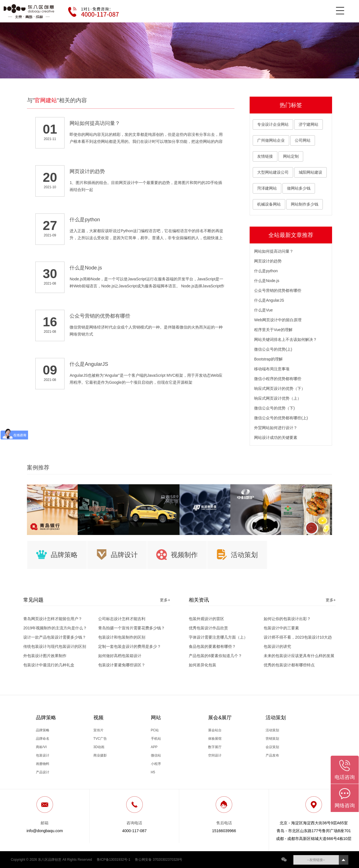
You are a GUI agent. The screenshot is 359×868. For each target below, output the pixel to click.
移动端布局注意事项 (272, 369)
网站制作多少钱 (305, 204)
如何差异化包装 (202, 665)
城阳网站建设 (310, 172)
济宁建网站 (309, 124)
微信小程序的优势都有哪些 (278, 379)
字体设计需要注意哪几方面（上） (218, 637)
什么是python (266, 271)
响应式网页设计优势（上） (278, 398)
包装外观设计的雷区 (206, 619)
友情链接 (265, 156)
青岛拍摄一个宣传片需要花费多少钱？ (132, 628)
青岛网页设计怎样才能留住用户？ (53, 619)
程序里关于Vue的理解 (273, 330)
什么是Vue (263, 310)
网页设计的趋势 (268, 261)
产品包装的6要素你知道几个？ (215, 656)
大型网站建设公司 (273, 172)
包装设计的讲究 (277, 646)
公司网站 (303, 140)
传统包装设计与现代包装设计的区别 (55, 646)
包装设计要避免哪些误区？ (122, 665)
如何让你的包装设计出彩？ (287, 619)
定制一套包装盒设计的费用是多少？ (130, 646)
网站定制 (291, 156)
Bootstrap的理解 (268, 359)
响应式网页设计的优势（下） (280, 388)
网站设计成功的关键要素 (276, 438)
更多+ (165, 600)
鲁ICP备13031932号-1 (114, 860)
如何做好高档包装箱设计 (120, 656)
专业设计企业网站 (273, 124)
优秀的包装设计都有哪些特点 (289, 665)
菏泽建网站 (267, 188)
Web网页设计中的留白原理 (278, 320)
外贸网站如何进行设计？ (276, 428)
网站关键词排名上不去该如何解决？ (286, 339)
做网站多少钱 (299, 188)
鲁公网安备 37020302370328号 (159, 860)
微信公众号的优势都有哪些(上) (281, 418)
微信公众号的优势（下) (274, 408)
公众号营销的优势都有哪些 (278, 290)
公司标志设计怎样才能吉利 (122, 619)
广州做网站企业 (271, 140)
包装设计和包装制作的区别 (122, 637)
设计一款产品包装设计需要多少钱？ (55, 637)
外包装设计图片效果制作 (45, 656)
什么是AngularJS (269, 300)
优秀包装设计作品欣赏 (208, 628)
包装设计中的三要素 (281, 628)
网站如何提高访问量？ (274, 251)
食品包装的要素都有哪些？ (212, 646)
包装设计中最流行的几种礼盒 (49, 665)
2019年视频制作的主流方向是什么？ (55, 628)
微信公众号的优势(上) (273, 349)
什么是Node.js (267, 281)
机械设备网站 (269, 204)
